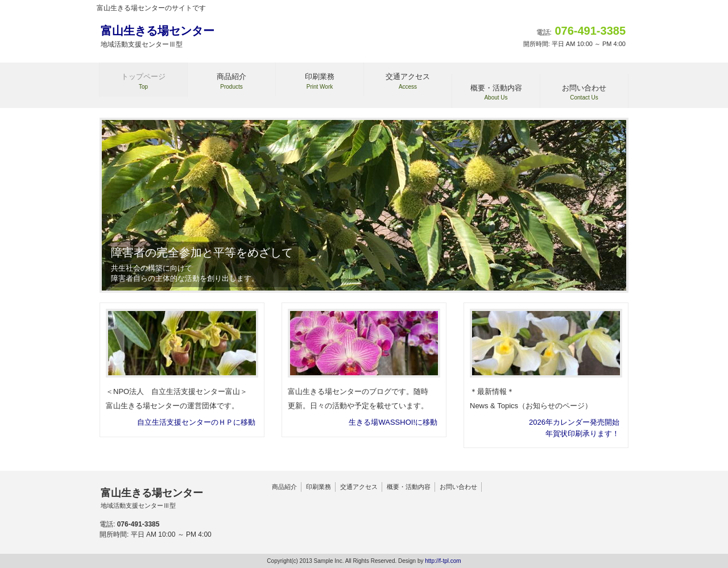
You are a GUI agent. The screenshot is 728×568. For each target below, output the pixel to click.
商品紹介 (284, 487)
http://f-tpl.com (443, 561)
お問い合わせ (458, 487)
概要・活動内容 (409, 487)
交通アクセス (359, 487)
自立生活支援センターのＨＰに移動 (196, 422)
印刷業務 (318, 487)
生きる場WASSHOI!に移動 (393, 422)
